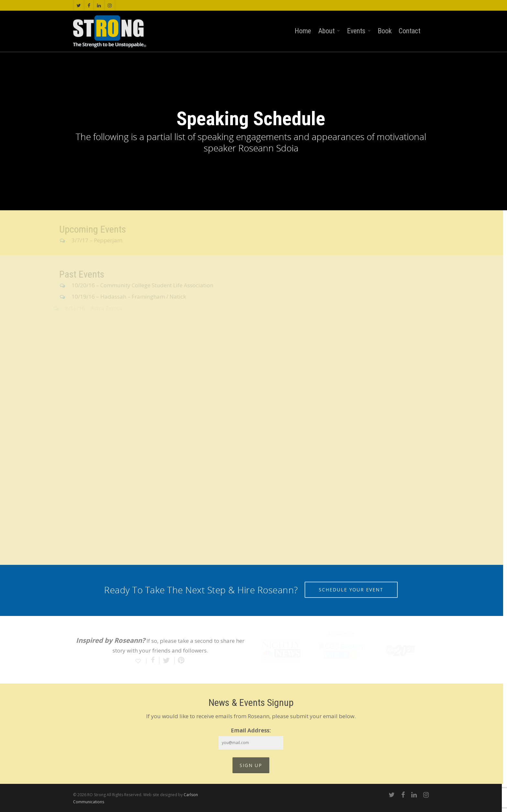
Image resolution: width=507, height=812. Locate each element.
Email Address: (251, 730)
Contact (410, 31)
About (329, 31)
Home (303, 31)
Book (385, 31)
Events (359, 31)
